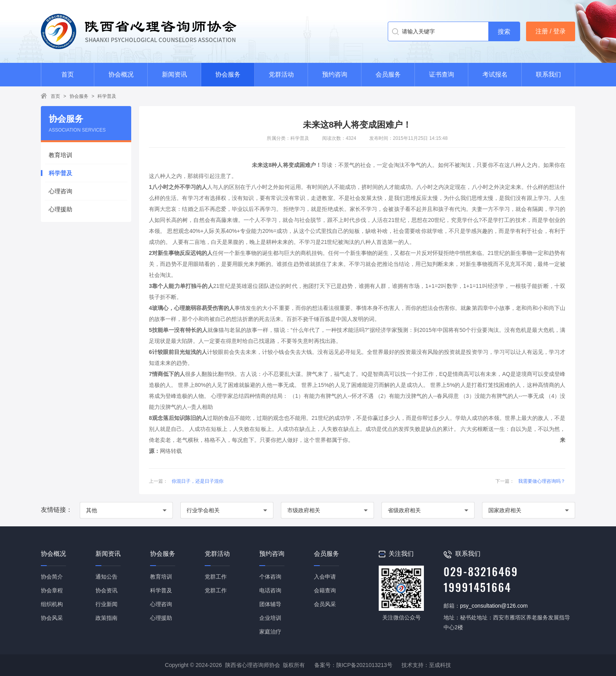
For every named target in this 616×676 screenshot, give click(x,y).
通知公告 (106, 577)
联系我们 (548, 74)
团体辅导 (270, 604)
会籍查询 (325, 590)
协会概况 (121, 74)
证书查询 (442, 74)
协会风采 (52, 618)
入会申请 (325, 577)
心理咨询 (60, 191)
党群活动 (281, 74)
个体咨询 (270, 577)
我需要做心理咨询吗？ (542, 481)
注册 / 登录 (551, 31)
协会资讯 (106, 590)
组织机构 (52, 604)
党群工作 (216, 577)
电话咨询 (270, 590)
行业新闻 (106, 604)
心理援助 (60, 209)
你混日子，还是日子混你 (198, 481)
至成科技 (440, 665)
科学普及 (107, 96)
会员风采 (325, 604)
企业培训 (270, 618)
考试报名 (495, 74)
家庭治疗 (270, 632)
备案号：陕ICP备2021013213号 (353, 665)
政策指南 (106, 618)
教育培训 (60, 155)
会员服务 (388, 74)
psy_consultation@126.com (494, 606)
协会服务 (228, 74)
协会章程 (52, 590)
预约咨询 (335, 74)
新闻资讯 (174, 74)
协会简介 (52, 577)
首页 (68, 74)
